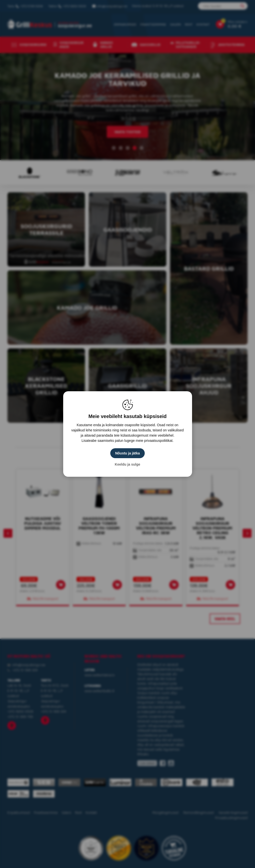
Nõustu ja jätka (128, 453)
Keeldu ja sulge (127, 464)
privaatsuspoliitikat (158, 441)
